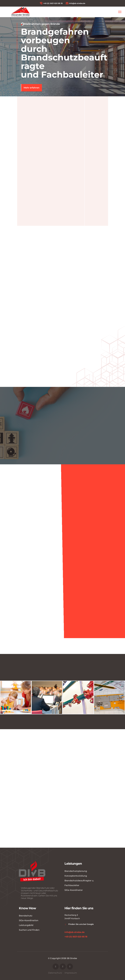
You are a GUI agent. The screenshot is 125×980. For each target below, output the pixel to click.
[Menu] (120, 12)
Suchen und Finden (29, 930)
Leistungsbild (26, 925)
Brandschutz (26, 916)
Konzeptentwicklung (76, 876)
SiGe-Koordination (29, 920)
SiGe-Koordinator (74, 890)
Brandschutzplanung (76, 871)
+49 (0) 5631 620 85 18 (51, 3)
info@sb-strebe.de (76, 3)
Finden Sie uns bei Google (81, 924)
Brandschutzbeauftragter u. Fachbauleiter (79, 883)
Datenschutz (55, 973)
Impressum (71, 973)
